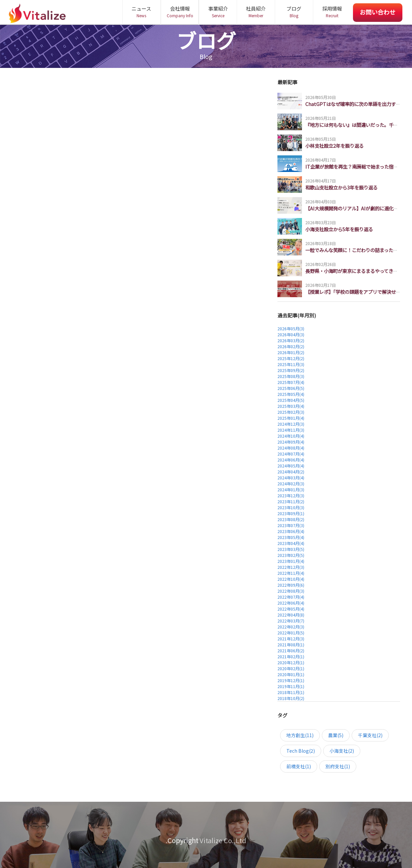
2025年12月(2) (291, 358)
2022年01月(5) (291, 633)
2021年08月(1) (291, 645)
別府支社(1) (338, 766)
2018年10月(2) (291, 698)
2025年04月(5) (291, 400)
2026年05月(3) (291, 328)
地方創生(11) (300, 735)
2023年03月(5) (291, 549)
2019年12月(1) (291, 680)
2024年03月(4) (291, 478)
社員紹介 (256, 12)
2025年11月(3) (291, 364)
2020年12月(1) (291, 662)
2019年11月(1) (291, 686)
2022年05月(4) (291, 609)
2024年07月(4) (291, 454)
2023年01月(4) (291, 561)
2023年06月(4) (291, 531)
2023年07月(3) (291, 525)
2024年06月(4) (291, 460)
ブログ (294, 12)
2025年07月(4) (291, 382)
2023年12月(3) (291, 495)
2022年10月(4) (291, 579)
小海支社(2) (342, 751)
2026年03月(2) (291, 340)
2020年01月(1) (291, 674)
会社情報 (180, 12)
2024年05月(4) (291, 466)
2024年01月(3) (291, 489)
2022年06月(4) (291, 603)
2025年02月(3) (291, 412)
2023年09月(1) (291, 513)
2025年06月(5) (291, 388)
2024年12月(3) (291, 424)
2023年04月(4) (291, 543)
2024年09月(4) (291, 442)
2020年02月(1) (291, 668)
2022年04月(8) (291, 615)
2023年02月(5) (291, 555)
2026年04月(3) (291, 334)
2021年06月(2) (291, 651)
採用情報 (332, 12)
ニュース (142, 12)
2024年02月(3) (291, 484)
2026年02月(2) (291, 346)
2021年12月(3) (291, 639)
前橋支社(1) (299, 766)
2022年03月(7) (291, 621)
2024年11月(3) (291, 430)
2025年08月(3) (291, 376)
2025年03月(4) (291, 406)
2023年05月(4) (291, 537)
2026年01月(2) (291, 352)
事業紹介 (218, 12)
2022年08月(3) (291, 591)
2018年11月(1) (291, 692)
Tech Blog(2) (301, 751)
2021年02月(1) (291, 656)
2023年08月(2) (291, 519)
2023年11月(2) (291, 501)
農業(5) (336, 735)
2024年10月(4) (291, 436)
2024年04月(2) (291, 472)
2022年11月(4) (291, 573)
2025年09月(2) (291, 370)
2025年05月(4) (291, 394)
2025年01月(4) (291, 418)
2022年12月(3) (291, 567)
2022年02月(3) (291, 627)
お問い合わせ (378, 12)
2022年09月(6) (291, 585)
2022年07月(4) (291, 597)
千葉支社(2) (370, 735)
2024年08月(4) (291, 448)
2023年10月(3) (291, 507)
